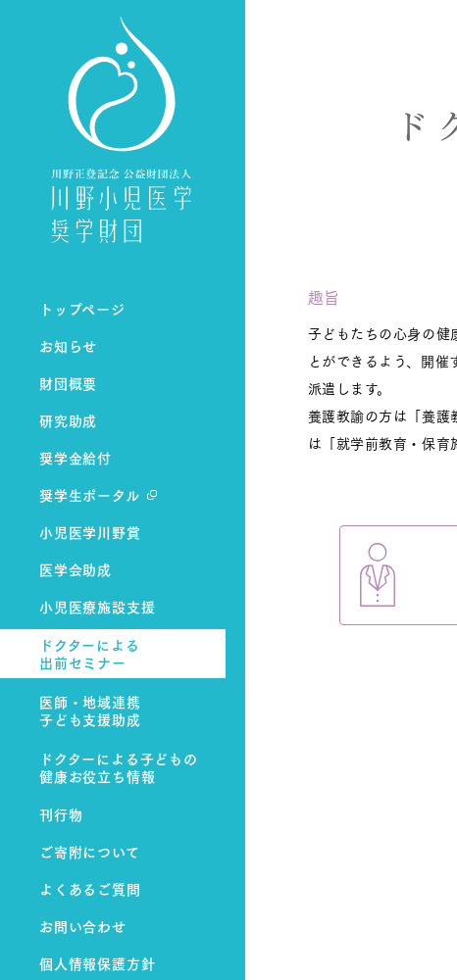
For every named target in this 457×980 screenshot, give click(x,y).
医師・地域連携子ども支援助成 (90, 711)
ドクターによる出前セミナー (90, 654)
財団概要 (68, 383)
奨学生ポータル (90, 494)
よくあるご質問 (90, 888)
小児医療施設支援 (97, 606)
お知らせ (68, 345)
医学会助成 (76, 569)
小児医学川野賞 (90, 532)
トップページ (82, 308)
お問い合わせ (83, 926)
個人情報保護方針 (97, 963)
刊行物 (61, 814)
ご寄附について (90, 851)
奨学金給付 (76, 457)
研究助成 (68, 420)
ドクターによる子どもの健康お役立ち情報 (119, 768)
